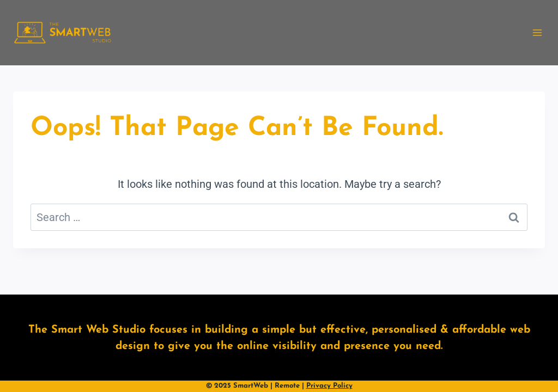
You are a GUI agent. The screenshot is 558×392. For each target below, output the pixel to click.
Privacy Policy (329, 386)
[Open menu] (537, 32)
